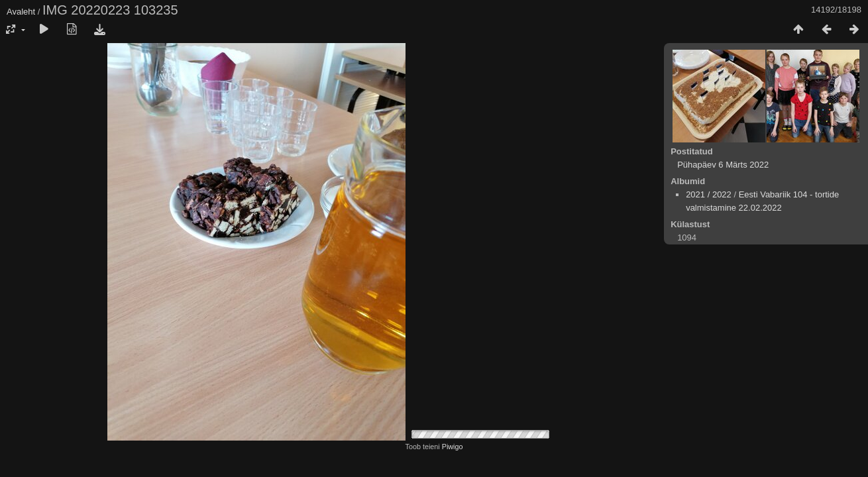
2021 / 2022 (709, 194)
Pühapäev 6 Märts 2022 (723, 165)
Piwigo (453, 447)
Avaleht (21, 12)
